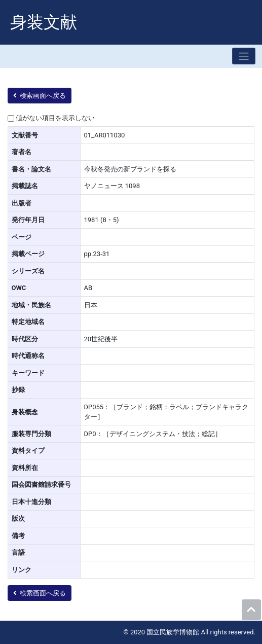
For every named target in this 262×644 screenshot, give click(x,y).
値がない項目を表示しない (55, 118)
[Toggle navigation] (244, 56)
